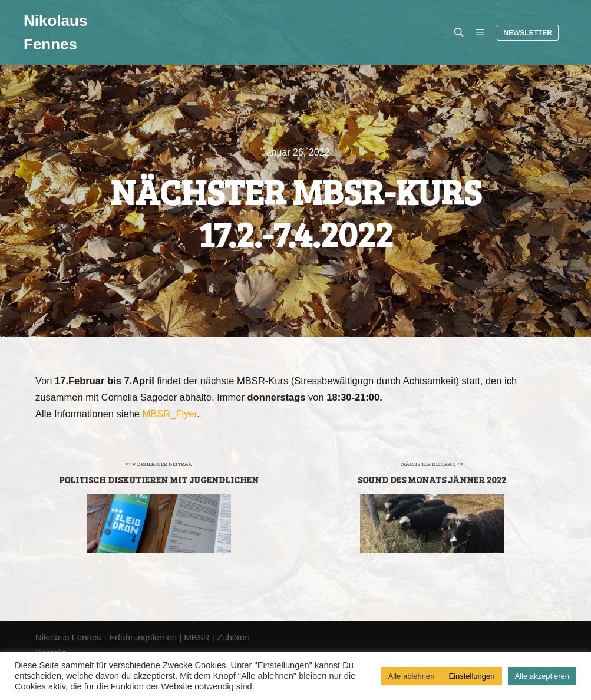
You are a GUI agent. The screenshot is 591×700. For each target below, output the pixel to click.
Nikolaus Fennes (55, 32)
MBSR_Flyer (170, 414)
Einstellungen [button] (471, 676)
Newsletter (528, 33)
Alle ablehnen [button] (412, 676)
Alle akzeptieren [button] (542, 676)
